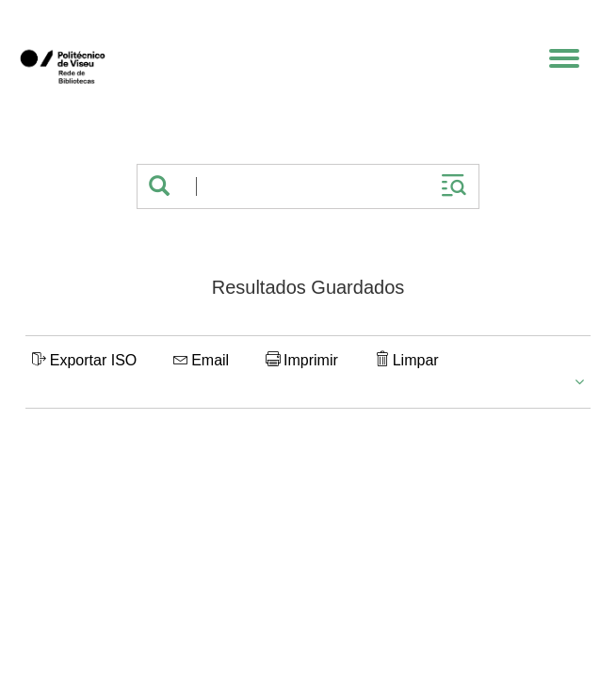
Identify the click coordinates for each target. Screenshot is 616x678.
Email (201, 360)
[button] (159, 186)
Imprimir (302, 360)
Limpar (407, 360)
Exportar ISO (84, 360)
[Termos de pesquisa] (305, 186)
